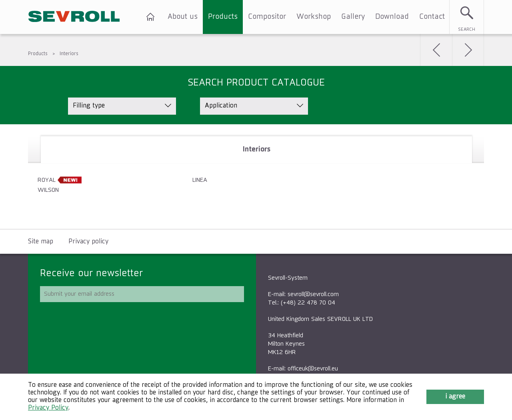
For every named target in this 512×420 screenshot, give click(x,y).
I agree (455, 397)
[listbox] (122, 106)
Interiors (69, 54)
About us (183, 17)
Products (223, 17)
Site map (41, 242)
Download (392, 17)
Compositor (267, 17)
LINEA (200, 180)
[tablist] (256, 177)
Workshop (314, 17)
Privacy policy (88, 242)
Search (467, 29)
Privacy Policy (48, 408)
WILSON (48, 190)
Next (468, 50)
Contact (432, 17)
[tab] (256, 150)
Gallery (353, 17)
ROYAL (47, 180)
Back (436, 50)
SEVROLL (74, 17)
